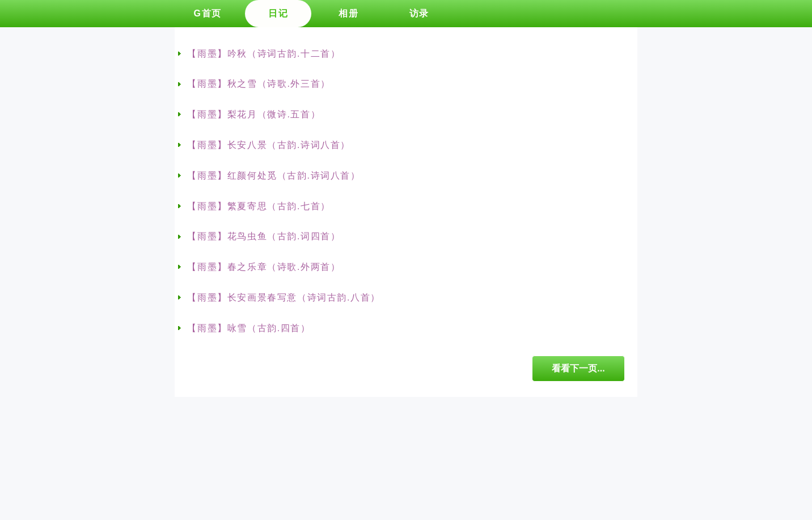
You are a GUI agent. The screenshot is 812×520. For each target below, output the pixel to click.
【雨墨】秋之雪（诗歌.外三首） (259, 84)
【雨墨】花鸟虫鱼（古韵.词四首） (264, 236)
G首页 (207, 13)
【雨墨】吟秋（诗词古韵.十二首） (264, 54)
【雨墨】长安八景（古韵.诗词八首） (269, 145)
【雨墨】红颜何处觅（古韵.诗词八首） (274, 176)
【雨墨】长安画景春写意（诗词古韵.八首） (284, 297)
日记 (278, 13)
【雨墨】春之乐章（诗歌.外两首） (264, 267)
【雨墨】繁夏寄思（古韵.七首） (259, 206)
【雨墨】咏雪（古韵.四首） (249, 328)
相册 (348, 13)
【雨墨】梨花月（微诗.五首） (254, 114)
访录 (419, 13)
